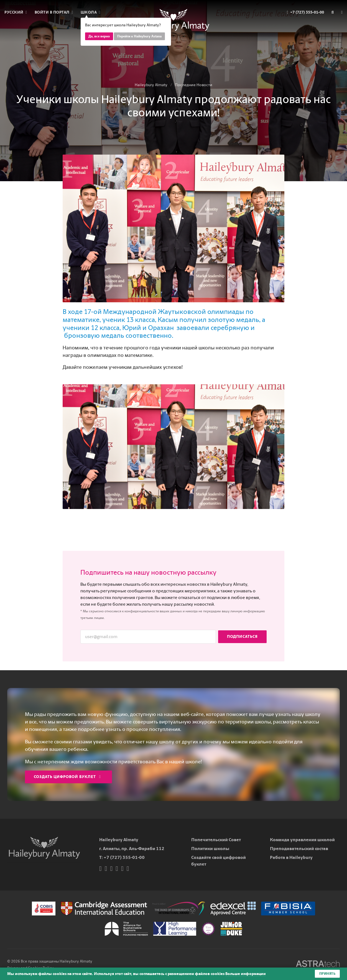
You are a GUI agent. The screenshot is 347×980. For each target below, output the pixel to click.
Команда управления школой (302, 840)
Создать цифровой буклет (67, 777)
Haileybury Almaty (151, 85)
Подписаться (242, 637)
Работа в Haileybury (291, 857)
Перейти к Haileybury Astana (139, 36)
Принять (327, 974)
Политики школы (210, 849)
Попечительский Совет (216, 840)
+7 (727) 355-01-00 (124, 857)
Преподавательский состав (299, 849)
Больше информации (246, 974)
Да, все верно (99, 36)
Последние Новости (194, 85)
